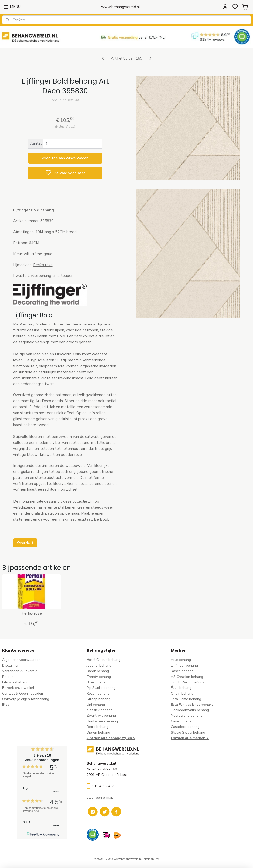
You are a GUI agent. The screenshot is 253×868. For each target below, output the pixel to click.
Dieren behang (98, 732)
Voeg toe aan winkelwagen (65, 158)
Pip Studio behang (101, 688)
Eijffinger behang (184, 666)
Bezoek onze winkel (18, 688)
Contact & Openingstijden (23, 693)
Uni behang (96, 705)
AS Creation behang (187, 677)
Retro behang (98, 727)
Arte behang (181, 660)
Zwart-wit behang (101, 716)
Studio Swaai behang (188, 732)
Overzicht (25, 543)
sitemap (149, 859)
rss (158, 859)
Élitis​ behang (181, 688)
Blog (6, 705)
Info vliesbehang (15, 682)
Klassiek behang (100, 710)
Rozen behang (98, 693)
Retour (8, 677)
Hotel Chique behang (104, 660)
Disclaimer (10, 666)
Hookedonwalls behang (190, 710)
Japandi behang (99, 666)
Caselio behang (183, 721)
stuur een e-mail (100, 797)
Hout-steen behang (102, 721)
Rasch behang (182, 671)
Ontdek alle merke (187, 738)
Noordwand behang (187, 716)
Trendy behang (99, 677)
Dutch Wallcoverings (188, 682)
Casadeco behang (185, 727)
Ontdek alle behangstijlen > (111, 738)
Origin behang (182, 693)
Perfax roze (43, 265)
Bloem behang (98, 682)
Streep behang (99, 699)
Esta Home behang (186, 699)
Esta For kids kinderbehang (192, 705)
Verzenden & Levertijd (20, 671)
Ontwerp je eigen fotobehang (26, 699)
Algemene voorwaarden (21, 660)
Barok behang (98, 671)
